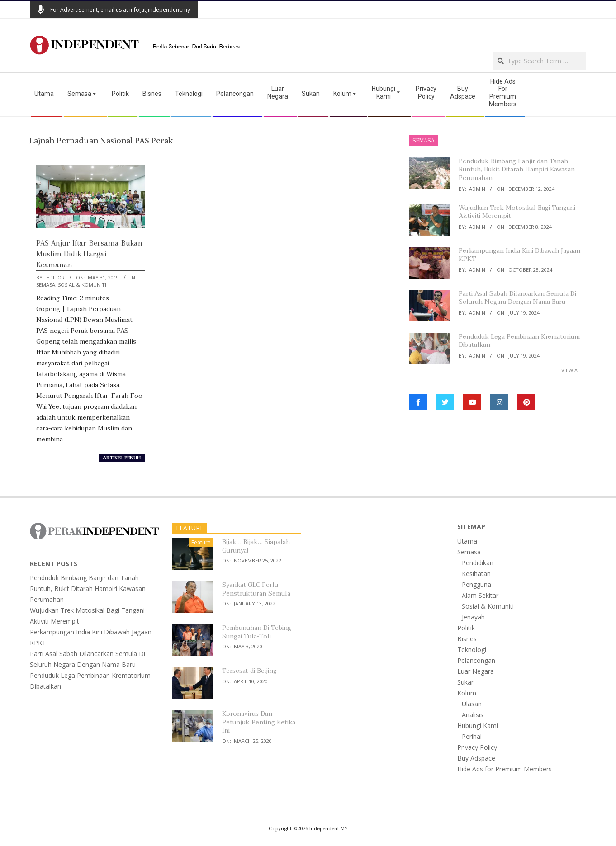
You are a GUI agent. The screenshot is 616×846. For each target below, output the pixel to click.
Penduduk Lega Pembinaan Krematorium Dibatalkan (519, 341)
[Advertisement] (480, 34)
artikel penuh (122, 458)
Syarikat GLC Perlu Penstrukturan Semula (256, 589)
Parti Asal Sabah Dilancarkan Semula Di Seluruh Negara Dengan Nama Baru (517, 298)
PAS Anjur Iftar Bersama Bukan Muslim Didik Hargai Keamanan (89, 254)
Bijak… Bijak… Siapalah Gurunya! (256, 546)
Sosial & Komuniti (82, 285)
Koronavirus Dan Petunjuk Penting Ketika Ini (259, 722)
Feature (201, 542)
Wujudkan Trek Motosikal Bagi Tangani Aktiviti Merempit (517, 212)
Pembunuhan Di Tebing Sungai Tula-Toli (257, 632)
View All (572, 370)
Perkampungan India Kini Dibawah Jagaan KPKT (519, 255)
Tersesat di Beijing (249, 671)
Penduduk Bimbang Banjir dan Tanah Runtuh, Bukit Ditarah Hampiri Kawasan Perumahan (517, 170)
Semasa (46, 285)
